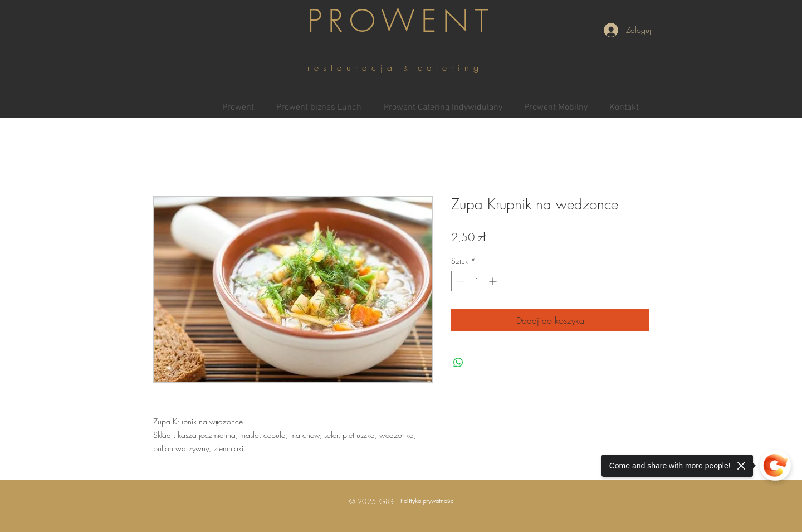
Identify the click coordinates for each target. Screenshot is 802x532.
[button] (428, 501)
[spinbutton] (477, 281)
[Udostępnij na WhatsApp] (458, 363)
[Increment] (494, 281)
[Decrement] (460, 281)
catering (450, 67)
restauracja (356, 67)
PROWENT (401, 21)
